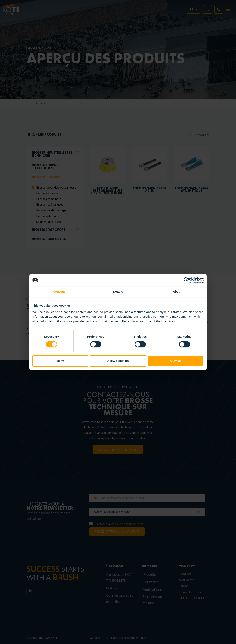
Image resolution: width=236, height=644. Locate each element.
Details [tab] (118, 292)
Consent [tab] (59, 292)
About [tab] (177, 292)
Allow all (176, 361)
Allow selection (118, 361)
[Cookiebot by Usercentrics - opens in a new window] (186, 280)
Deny (60, 361)
